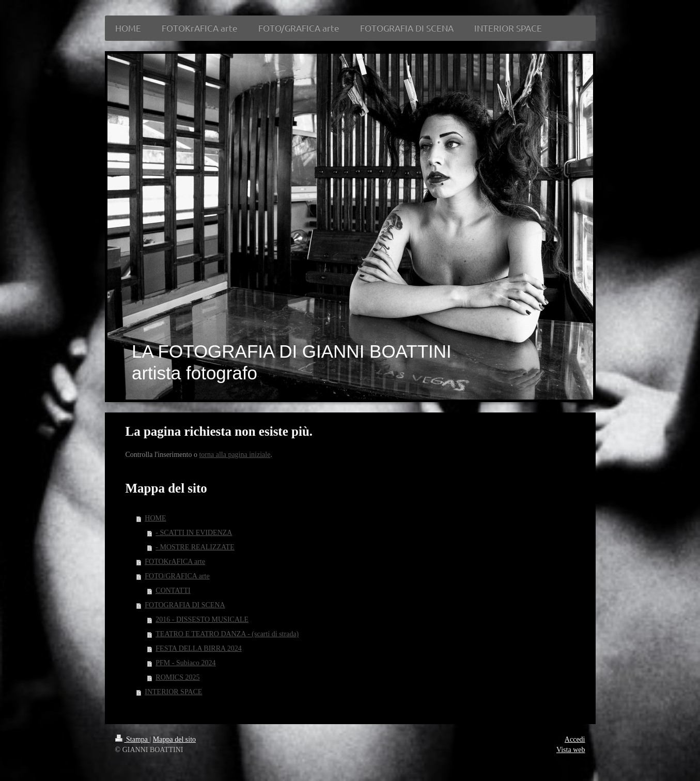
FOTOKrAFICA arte (175, 562)
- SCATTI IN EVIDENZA (194, 533)
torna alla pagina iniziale (235, 455)
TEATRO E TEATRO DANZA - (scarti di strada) (227, 634)
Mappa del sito (174, 739)
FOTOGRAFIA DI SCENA (185, 605)
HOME (155, 518)
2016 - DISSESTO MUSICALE (202, 619)
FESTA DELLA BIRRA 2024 (199, 648)
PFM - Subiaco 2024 (185, 663)
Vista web (571, 750)
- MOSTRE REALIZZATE (195, 547)
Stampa (133, 739)
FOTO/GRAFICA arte (177, 576)
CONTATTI (173, 591)
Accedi (575, 739)
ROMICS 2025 (177, 677)
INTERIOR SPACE (173, 692)
